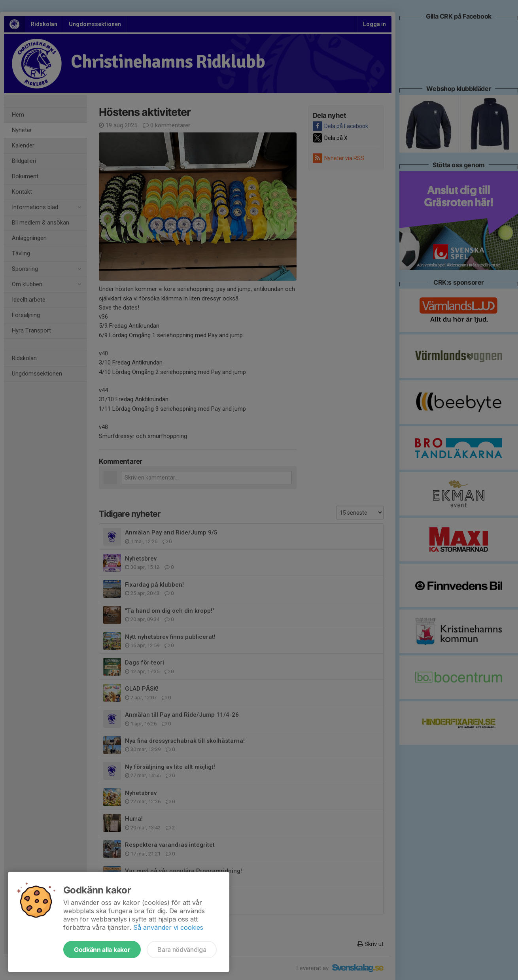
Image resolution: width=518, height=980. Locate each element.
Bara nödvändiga (182, 950)
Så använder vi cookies (168, 927)
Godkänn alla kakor (102, 950)
